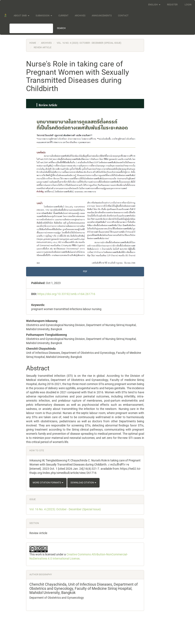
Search (61, 28)
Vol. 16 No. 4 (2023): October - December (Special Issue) (89, 43)
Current (63, 16)
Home (33, 43)
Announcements (102, 16)
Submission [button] (44, 16)
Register (172, 5)
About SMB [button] (22, 16)
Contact (123, 16)
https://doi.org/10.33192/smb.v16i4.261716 (66, 294)
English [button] (154, 5)
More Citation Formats (48, 483)
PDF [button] (85, 271)
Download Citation (83, 483)
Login (188, 5)
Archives (80, 16)
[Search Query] (31, 28)
